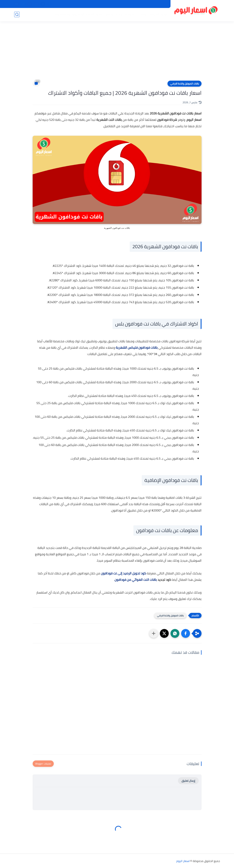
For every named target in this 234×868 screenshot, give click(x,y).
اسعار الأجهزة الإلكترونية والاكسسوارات (77, 14)
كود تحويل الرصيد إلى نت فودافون (124, 573)
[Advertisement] (117, 53)
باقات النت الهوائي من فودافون (136, 580)
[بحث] (17, 14)
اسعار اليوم (183, 861)
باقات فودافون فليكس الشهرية (137, 348)
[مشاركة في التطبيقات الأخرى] (154, 633)
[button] (186, 633)
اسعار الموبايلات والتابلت (152, 14)
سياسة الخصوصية (157, 4)
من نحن (139, 4)
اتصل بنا (127, 4)
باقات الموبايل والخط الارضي (185, 84)
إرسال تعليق (188, 781)
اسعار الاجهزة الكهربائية (119, 14)
